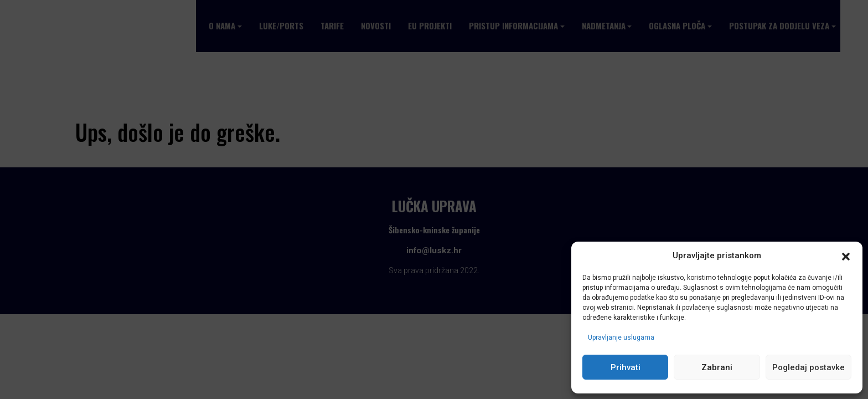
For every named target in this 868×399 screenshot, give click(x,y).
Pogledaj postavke (808, 367)
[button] (846, 256)
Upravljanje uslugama (621, 337)
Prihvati (626, 367)
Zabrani (717, 367)
